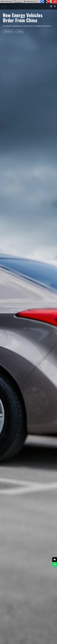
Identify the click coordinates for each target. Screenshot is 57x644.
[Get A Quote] (20, 31)
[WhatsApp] (55, 564)
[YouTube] (49, 1)
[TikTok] (45, 1)
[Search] (55, 6)
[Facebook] (42, 1)
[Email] (55, 560)
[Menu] (51, 6)
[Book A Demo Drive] (8, 31)
